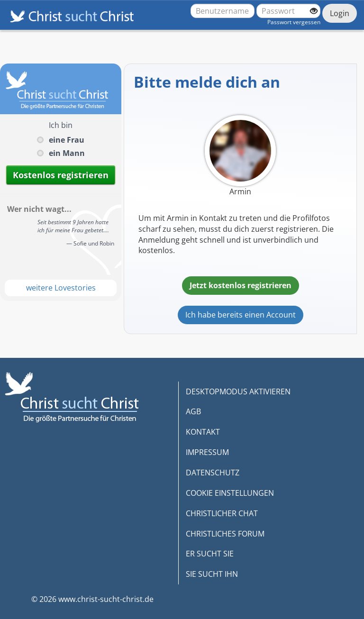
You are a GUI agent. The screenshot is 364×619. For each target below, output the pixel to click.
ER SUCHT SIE (210, 554)
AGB (193, 411)
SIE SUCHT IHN (212, 574)
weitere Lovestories (61, 288)
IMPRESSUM (207, 452)
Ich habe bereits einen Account (241, 315)
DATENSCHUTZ (213, 473)
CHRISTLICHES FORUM (225, 534)
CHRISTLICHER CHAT (222, 513)
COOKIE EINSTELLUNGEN (230, 493)
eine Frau (67, 140)
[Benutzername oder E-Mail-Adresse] (223, 11)
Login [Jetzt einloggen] (340, 13)
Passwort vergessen (294, 22)
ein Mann (67, 153)
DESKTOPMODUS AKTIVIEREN (238, 391)
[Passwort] (288, 11)
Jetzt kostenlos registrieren (241, 285)
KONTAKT (203, 432)
